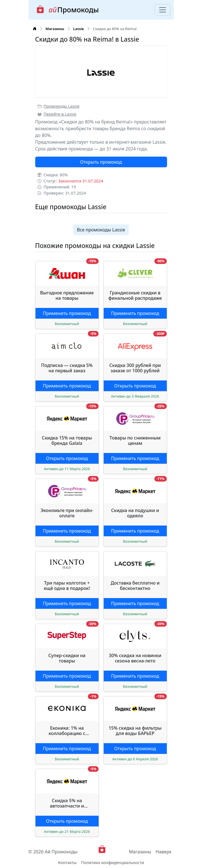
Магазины (140, 852)
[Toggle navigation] (163, 10)
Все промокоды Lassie (101, 230)
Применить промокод (67, 313)
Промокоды (68, 10)
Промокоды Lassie (59, 106)
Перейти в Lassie (57, 114)
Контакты (67, 863)
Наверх (163, 852)
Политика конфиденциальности (113, 863)
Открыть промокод (101, 162)
